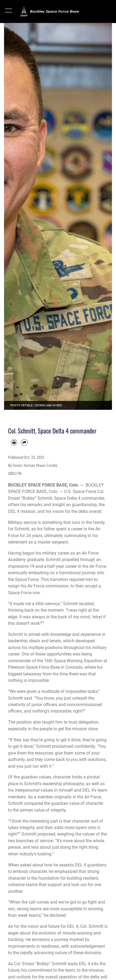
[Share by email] (24, 442)
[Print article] (14, 442)
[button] (9, 11)
